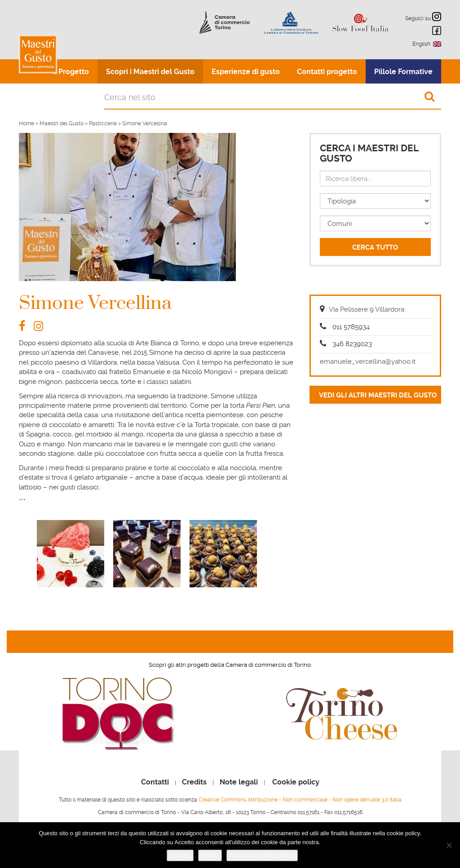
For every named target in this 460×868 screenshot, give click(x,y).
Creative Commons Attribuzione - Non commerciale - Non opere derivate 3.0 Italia (300, 800)
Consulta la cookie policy (262, 855)
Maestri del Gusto (62, 123)
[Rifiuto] (449, 845)
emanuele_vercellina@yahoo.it (368, 361)
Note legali (239, 782)
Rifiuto (210, 855)
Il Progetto (71, 72)
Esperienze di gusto (246, 72)
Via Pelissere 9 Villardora (367, 309)
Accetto (180, 855)
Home (27, 123)
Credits (194, 782)
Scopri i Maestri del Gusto (150, 72)
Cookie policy (296, 782)
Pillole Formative (403, 72)
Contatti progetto (327, 72)
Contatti (155, 782)
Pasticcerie (103, 123)
